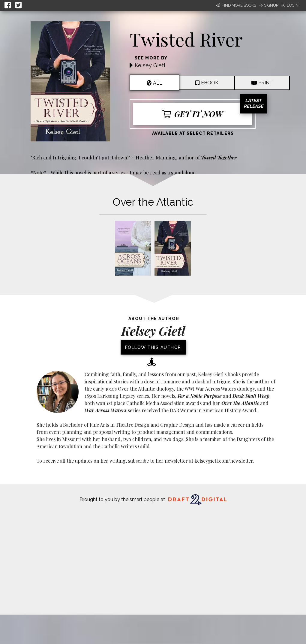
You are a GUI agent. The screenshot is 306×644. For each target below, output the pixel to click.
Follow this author (153, 347)
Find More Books (236, 5)
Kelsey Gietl (150, 65)
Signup (269, 5)
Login (290, 5)
